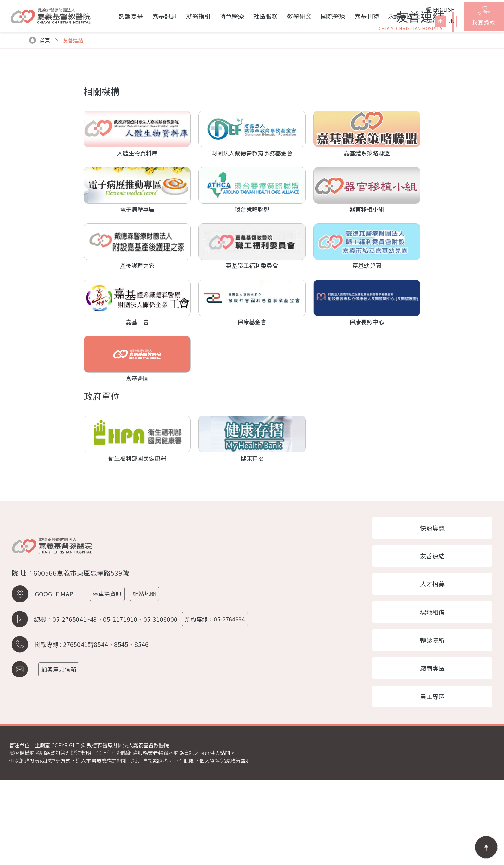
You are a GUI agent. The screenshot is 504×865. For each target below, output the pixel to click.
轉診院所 (437, 723)
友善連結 (437, 636)
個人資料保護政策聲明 (225, 846)
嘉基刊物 (359, 16)
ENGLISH (432, 9)
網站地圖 (147, 676)
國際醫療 (325, 16)
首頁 (40, 119)
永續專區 (392, 16)
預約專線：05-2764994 (216, 701)
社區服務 (257, 16)
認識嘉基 (123, 16)
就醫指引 (190, 16)
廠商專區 (437, 752)
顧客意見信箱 (60, 751)
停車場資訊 (109, 676)
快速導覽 (437, 607)
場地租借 (437, 694)
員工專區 (437, 781)
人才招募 (437, 665)
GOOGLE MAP (54, 676)
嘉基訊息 (157, 16)
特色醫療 (224, 16)
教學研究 (291, 16)
